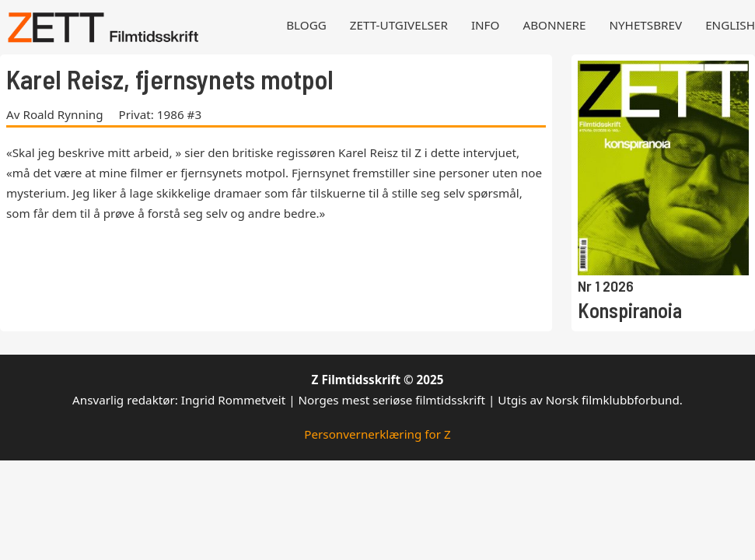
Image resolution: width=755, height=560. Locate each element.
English (730, 25)
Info (486, 25)
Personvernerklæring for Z (377, 434)
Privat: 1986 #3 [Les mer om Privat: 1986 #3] (161, 114)
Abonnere (554, 25)
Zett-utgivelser (399, 25)
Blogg (306, 25)
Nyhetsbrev (645, 25)
